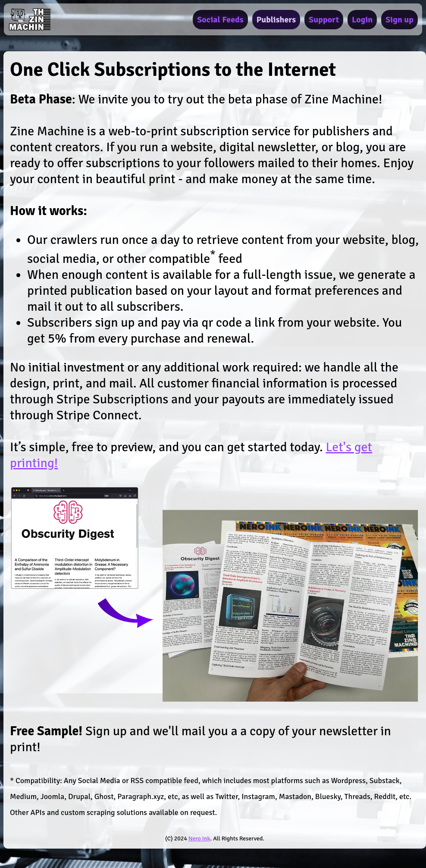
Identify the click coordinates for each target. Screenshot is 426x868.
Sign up (399, 20)
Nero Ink (199, 838)
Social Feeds (220, 20)
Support (324, 20)
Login (362, 20)
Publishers (276, 20)
